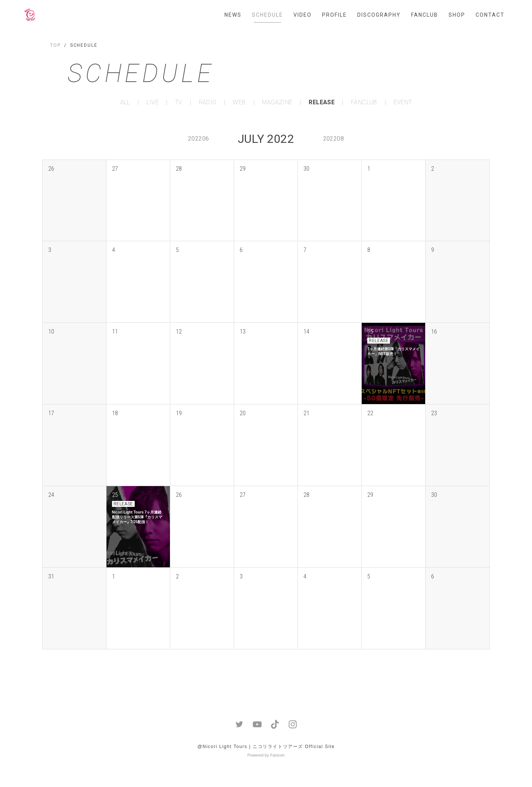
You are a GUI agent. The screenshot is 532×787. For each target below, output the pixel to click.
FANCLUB (425, 15)
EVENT (403, 102)
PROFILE (334, 15)
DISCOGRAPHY (379, 15)
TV (179, 102)
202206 (198, 139)
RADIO (208, 102)
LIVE (153, 102)
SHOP (457, 15)
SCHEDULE (267, 15)
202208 (334, 139)
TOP (55, 45)
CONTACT (490, 15)
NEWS (233, 15)
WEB (239, 102)
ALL (125, 102)
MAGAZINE (277, 102)
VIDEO (303, 15)
